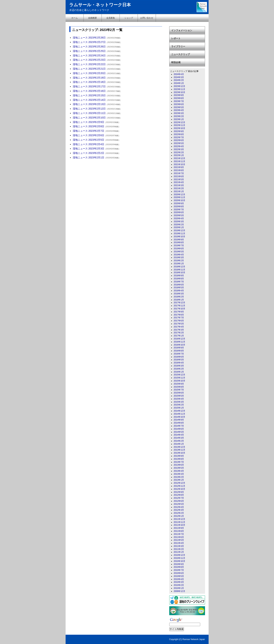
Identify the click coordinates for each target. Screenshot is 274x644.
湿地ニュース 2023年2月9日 (89, 122)
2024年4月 (179, 74)
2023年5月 (179, 107)
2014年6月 (179, 429)
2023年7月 (179, 101)
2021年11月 (179, 161)
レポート (176, 38)
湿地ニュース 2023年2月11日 (89, 113)
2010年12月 (179, 555)
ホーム (75, 18)
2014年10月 (179, 417)
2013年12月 (179, 447)
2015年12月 (179, 375)
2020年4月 (179, 218)
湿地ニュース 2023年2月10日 (89, 118)
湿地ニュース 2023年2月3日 (89, 149)
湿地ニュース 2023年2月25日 (89, 51)
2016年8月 (179, 351)
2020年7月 (179, 210)
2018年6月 (179, 285)
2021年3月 (179, 185)
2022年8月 (179, 134)
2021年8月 (179, 170)
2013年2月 (179, 477)
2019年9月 (179, 240)
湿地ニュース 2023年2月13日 (89, 104)
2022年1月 (179, 155)
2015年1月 (179, 408)
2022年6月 (179, 140)
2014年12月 (179, 411)
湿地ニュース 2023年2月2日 (89, 153)
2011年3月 (179, 546)
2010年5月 (179, 576)
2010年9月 (179, 564)
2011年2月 (179, 549)
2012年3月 (179, 510)
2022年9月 (179, 131)
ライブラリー (178, 46)
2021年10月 (179, 164)
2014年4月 (179, 435)
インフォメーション (182, 30)
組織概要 (93, 18)
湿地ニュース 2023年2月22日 (89, 64)
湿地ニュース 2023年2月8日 (89, 126)
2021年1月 (179, 191)
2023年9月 (179, 95)
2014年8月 (179, 423)
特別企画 (176, 62)
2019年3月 (179, 257)
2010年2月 (179, 585)
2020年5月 (179, 215)
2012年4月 (179, 507)
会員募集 (111, 18)
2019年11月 (179, 234)
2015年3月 (179, 402)
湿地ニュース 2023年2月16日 (89, 91)
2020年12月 (179, 195)
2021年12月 (179, 158)
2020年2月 (179, 225)
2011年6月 (179, 537)
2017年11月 (179, 306)
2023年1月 (179, 119)
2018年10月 (179, 273)
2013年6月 (179, 465)
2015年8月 (179, 387)
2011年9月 (179, 528)
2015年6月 (179, 393)
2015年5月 (179, 396)
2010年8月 (179, 567)
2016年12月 (179, 339)
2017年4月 (179, 327)
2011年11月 (179, 522)
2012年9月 (179, 492)
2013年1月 (179, 480)
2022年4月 (179, 146)
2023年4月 (179, 110)
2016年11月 (179, 342)
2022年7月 (179, 137)
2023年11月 (179, 89)
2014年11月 (179, 414)
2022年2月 (179, 152)
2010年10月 (179, 561)
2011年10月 (179, 525)
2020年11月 (179, 197)
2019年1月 (179, 264)
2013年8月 (179, 459)
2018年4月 (179, 291)
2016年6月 (179, 357)
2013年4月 (179, 471)
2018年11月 (179, 270)
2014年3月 (179, 438)
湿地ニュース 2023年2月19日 (89, 78)
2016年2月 (179, 369)
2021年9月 (179, 167)
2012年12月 (179, 483)
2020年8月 (179, 206)
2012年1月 (179, 516)
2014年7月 (179, 426)
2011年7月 (179, 534)
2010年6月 (179, 573)
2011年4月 (179, 543)
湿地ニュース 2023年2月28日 (89, 38)
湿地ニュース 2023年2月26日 (89, 47)
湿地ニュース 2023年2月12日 (89, 109)
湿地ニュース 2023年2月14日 (89, 100)
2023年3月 (179, 113)
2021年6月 (179, 176)
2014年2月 (179, 441)
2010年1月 (179, 588)
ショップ (129, 18)
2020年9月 (179, 203)
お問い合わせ (147, 18)
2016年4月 (179, 363)
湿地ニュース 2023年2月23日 (89, 60)
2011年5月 (179, 540)
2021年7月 (179, 173)
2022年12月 (179, 122)
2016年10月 (179, 345)
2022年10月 (179, 128)
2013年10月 (179, 453)
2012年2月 (179, 513)
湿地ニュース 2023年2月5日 (89, 140)
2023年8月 (179, 98)
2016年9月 (179, 348)
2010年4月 (179, 579)
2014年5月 (179, 432)
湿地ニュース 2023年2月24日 (89, 55)
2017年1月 (179, 336)
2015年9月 (179, 384)
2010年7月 (179, 570)
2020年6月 (179, 212)
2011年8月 (179, 531)
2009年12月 (179, 591)
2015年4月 (179, 399)
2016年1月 (179, 372)
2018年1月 (179, 300)
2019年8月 (179, 242)
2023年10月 (179, 92)
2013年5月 (179, 468)
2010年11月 (179, 558)
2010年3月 (179, 582)
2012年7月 (179, 498)
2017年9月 (179, 312)
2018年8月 (179, 279)
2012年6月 (179, 501)
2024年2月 (179, 80)
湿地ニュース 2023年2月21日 (89, 69)
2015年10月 (179, 381)
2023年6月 (179, 104)
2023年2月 (179, 116)
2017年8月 (179, 315)
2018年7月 (179, 282)
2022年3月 (179, 149)
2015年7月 (179, 390)
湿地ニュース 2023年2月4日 (89, 144)
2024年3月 (179, 77)
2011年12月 (179, 519)
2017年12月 (179, 303)
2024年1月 (179, 83)
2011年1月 (179, 552)
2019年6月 (179, 249)
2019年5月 (179, 252)
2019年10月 (179, 237)
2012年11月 (179, 486)
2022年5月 (179, 143)
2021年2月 (179, 188)
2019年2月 (179, 261)
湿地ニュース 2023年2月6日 (89, 135)
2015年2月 (179, 405)
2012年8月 (179, 495)
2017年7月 (179, 318)
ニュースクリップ (181, 54)
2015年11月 (179, 378)
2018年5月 (179, 288)
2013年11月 (179, 450)
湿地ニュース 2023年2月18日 (89, 82)
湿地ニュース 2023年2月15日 (89, 95)
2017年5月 (179, 324)
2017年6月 (179, 321)
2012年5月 (179, 504)
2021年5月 (179, 179)
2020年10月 (179, 200)
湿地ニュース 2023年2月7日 (89, 131)
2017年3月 (179, 330)
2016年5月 (179, 360)
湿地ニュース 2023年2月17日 (89, 86)
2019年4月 (179, 255)
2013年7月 (179, 462)
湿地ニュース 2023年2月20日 (89, 73)
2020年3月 (179, 222)
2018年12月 (179, 267)
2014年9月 (179, 420)
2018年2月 (179, 297)
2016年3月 (179, 366)
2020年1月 (179, 227)
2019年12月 (179, 230)
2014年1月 (179, 444)
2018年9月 (179, 276)
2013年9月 (179, 456)
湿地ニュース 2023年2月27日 (89, 42)
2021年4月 (179, 182)
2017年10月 (179, 309)
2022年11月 (179, 125)
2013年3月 (179, 474)
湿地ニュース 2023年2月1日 (89, 157)
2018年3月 (179, 294)
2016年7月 (179, 354)
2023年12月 (179, 86)
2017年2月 (179, 333)
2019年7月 (179, 246)
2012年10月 (179, 489)
